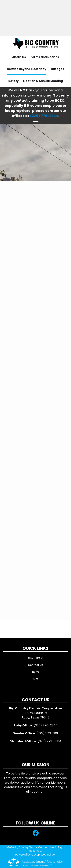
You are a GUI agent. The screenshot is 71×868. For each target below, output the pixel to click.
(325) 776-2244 (44, 116)
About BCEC (35, 658)
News (36, 672)
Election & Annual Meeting (43, 81)
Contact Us (35, 665)
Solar (36, 679)
